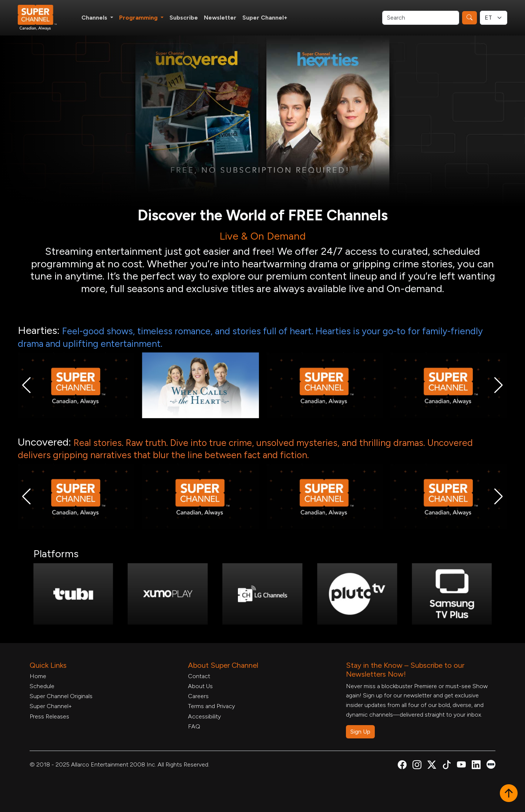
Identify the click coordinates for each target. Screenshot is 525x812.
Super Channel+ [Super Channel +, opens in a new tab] (265, 18)
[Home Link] (42, 18)
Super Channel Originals (61, 696)
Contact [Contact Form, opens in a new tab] (199, 676)
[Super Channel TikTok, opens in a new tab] (447, 766)
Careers (198, 696)
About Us (200, 686)
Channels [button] (95, 18)
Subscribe (184, 18)
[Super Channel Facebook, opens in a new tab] (402, 766)
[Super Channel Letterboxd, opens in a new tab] (491, 764)
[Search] (421, 18)
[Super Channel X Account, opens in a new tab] (432, 766)
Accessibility (204, 716)
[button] (26, 385)
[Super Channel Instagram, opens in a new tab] (417, 766)
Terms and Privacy (211, 706)
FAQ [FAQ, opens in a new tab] (194, 726)
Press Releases (49, 716)
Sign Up (360, 732)
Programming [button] (139, 18)
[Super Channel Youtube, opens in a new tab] (461, 766)
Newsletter (220, 18)
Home (38, 676)
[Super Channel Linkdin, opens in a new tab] (476, 766)
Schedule (42, 686)
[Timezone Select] (494, 18)
